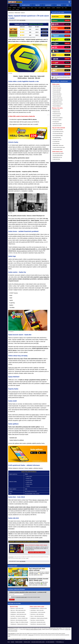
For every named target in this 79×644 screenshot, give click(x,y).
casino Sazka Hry (44, 277)
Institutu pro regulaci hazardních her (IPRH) (34, 629)
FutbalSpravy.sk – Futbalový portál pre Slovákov (19, 624)
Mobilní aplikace (22, 78)
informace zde (31, 635)
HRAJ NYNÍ (45, 29)
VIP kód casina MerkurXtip (58, 134)
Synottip (19, 8)
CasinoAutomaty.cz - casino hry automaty (38, 612)
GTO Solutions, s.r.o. (60, 642)
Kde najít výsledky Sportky (58, 155)
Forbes (44, 8)
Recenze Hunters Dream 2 (58, 104)
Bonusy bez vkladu (56, 110)
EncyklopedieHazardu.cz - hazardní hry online (39, 608)
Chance (28, 8)
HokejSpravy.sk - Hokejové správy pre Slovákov (39, 618)
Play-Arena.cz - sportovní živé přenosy (37, 620)
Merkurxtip (58, 8)
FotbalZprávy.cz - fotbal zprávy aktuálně (18, 612)
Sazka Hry (24, 8)
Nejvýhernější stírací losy (57, 157)
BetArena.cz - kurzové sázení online (17, 608)
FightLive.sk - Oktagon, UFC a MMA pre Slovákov (19, 622)
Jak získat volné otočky (57, 126)
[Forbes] (66, 43)
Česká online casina (57, 86)
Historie (16, 76)
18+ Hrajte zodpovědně (50, 642)
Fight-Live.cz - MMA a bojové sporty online (18, 610)
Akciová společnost (22, 251)
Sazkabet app (13, 438)
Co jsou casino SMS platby (58, 130)
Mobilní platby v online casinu (58, 145)
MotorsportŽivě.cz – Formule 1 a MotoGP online (19, 618)
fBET (66, 8)
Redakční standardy (19, 642)
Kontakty (13, 642)
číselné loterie (35, 415)
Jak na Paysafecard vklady (58, 136)
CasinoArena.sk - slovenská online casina (38, 622)
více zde (27, 558)
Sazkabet (26, 76)
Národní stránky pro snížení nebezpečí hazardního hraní (55, 639)
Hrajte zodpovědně (11, 557)
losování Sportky (13, 189)
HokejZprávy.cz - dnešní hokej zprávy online (18, 614)
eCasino (10, 9)
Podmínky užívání (27, 642)
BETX (63, 8)
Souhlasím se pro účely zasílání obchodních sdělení (26, 597)
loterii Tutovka (35, 220)
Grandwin (48, 8)
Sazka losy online (13, 368)
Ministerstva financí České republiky (56, 628)
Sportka (17, 431)
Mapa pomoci (42, 639)
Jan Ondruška (22, 20)
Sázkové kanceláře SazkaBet (40, 347)
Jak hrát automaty (56, 143)
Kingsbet (18, 9)
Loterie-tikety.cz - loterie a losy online (37, 610)
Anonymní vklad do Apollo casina (59, 147)
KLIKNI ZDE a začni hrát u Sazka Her (37, 552)
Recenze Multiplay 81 (57, 106)
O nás (9, 642)
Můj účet (38, 78)
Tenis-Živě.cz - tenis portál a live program (18, 616)
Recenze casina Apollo (57, 96)
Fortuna (10, 8)
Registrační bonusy (56, 112)
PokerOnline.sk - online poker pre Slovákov (38, 624)
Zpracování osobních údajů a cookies (38, 642)
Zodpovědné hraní (56, 629)
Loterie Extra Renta (56, 159)
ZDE (37, 343)
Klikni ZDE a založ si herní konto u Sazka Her (22, 116)
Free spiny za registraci (57, 120)
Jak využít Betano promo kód (58, 132)
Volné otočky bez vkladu (57, 124)
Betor (32, 8)
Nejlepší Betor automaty (57, 102)
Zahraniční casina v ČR (57, 139)
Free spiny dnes (56, 122)
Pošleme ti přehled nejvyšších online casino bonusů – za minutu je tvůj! (28, 592)
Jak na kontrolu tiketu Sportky (58, 153)
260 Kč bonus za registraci (58, 118)
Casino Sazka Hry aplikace (17, 440)
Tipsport (14, 8)
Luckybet (53, 8)
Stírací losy (33, 76)
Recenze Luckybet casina (58, 98)
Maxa (14, 9)
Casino (21, 76)
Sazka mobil (41, 76)
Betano (40, 8)
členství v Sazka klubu (38, 500)
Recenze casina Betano (57, 94)
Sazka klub (31, 78)
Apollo (36, 8)
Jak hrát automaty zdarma (58, 149)
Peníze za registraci (57, 116)
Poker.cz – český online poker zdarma (37, 616)
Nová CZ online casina (57, 88)
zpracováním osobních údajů (21, 597)
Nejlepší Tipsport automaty (58, 100)
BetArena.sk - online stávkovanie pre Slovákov (19, 620)
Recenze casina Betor (57, 90)
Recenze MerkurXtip (57, 92)
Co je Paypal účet (56, 141)
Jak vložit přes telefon (57, 138)
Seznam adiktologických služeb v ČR (33, 639)
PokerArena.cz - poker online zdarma (37, 614)
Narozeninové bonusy (57, 114)
